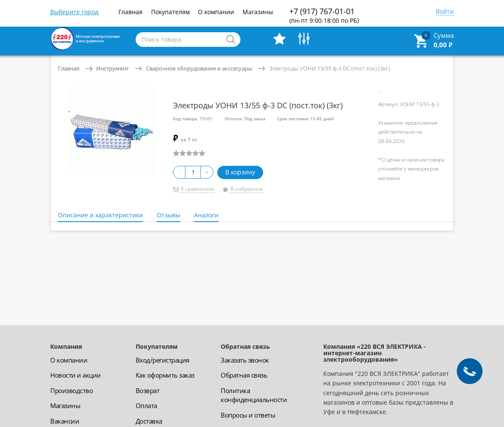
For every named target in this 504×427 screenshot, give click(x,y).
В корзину (240, 172)
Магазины (258, 12)
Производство (71, 390)
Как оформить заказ (165, 375)
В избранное (247, 189)
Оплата (146, 406)
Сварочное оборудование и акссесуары (199, 68)
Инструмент (112, 68)
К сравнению (197, 189)
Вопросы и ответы (248, 415)
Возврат (148, 390)
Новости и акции (76, 375)
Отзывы (169, 215)
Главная (131, 12)
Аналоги (206, 215)
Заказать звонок (245, 360)
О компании (216, 12)
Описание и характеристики (100, 215)
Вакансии (65, 421)
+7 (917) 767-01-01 (324, 15)
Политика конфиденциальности (254, 395)
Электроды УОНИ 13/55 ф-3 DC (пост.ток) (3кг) (330, 68)
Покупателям (170, 12)
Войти (445, 12)
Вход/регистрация (162, 360)
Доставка (149, 421)
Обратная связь (244, 375)
